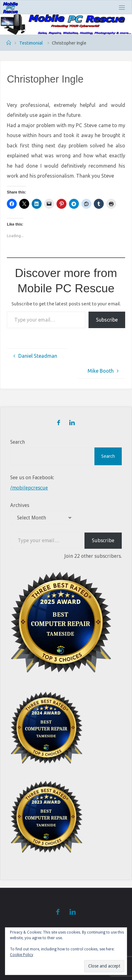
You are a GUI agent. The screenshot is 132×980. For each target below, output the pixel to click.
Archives (20, 505)
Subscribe (107, 320)
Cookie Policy (22, 955)
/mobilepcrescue (29, 488)
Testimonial (31, 43)
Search (18, 442)
